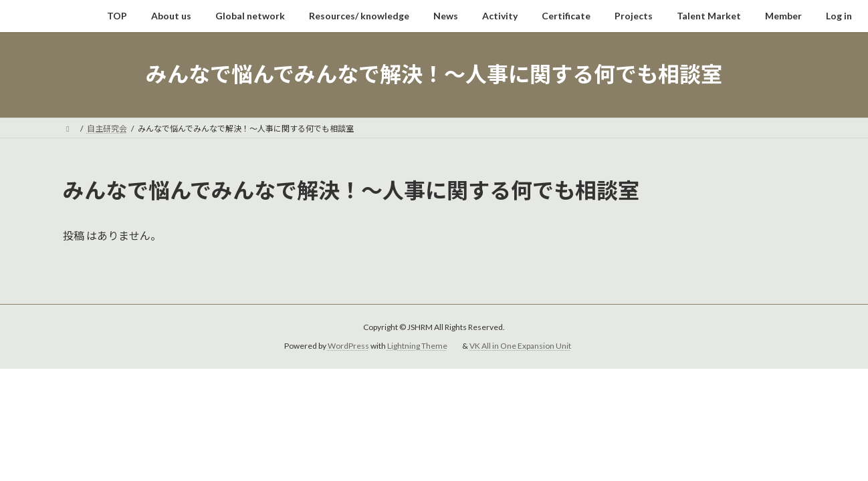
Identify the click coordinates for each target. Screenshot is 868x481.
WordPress (348, 346)
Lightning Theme (417, 346)
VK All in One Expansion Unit (520, 346)
